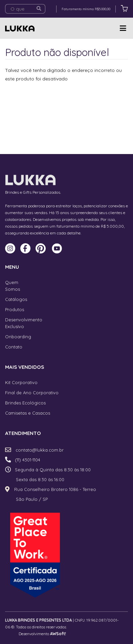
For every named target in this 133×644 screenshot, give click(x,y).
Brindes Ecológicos (25, 403)
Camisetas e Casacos (28, 413)
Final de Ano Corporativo (32, 393)
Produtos (15, 309)
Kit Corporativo (21, 382)
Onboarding (18, 337)
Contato (14, 347)
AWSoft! (58, 634)
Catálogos (16, 299)
